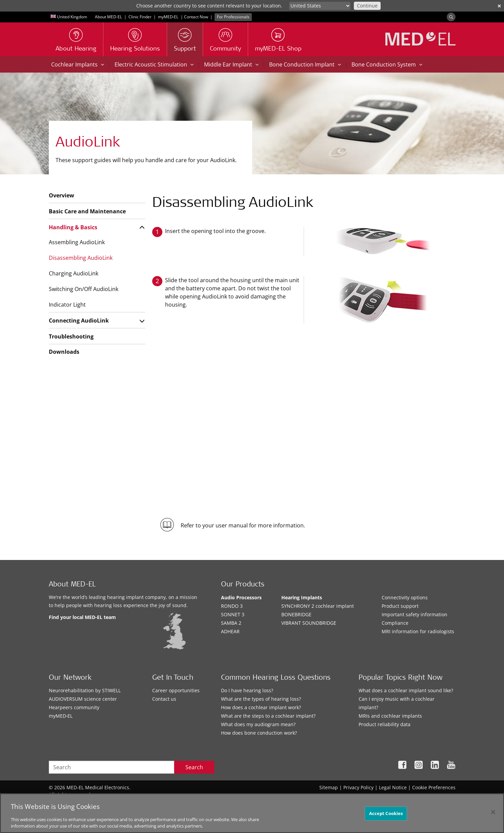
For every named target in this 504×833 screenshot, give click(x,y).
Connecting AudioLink (79, 321)
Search (194, 767)
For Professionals (233, 17)
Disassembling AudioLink (81, 258)
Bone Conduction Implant (305, 64)
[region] (252, 813)
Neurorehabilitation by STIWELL (85, 690)
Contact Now (196, 17)
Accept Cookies (386, 813)
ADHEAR (230, 631)
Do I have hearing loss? (247, 690)
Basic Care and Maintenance (87, 211)
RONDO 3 (232, 606)
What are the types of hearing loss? (261, 699)
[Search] (451, 17)
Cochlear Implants (78, 64)
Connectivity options (405, 597)
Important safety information (415, 614)
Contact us (164, 699)
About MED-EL (108, 17)
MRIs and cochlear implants (390, 716)
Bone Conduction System (387, 64)
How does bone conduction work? (259, 733)
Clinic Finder (140, 17)
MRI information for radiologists (418, 631)
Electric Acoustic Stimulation (154, 64)
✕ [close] (499, 6)
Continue (367, 6)
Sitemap (329, 787)
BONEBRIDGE (296, 614)
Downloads (64, 352)
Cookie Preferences (434, 787)
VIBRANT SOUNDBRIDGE (309, 623)
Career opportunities (176, 690)
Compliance (395, 623)
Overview (62, 195)
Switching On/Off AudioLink (84, 289)
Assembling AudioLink (77, 242)
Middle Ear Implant (231, 64)
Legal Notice (393, 787)
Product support (400, 606)
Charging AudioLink (74, 273)
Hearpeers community (74, 707)
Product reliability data (385, 724)
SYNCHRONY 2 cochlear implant (318, 606)
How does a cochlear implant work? (261, 707)
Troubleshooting (71, 336)
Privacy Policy (358, 787)
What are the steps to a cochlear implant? (268, 716)
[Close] (493, 812)
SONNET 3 (233, 614)
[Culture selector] (320, 6)
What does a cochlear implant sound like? (406, 690)
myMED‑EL (168, 17)
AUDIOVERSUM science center (83, 699)
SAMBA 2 (231, 623)
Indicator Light (67, 305)
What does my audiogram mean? (258, 724)
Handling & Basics (73, 227)
